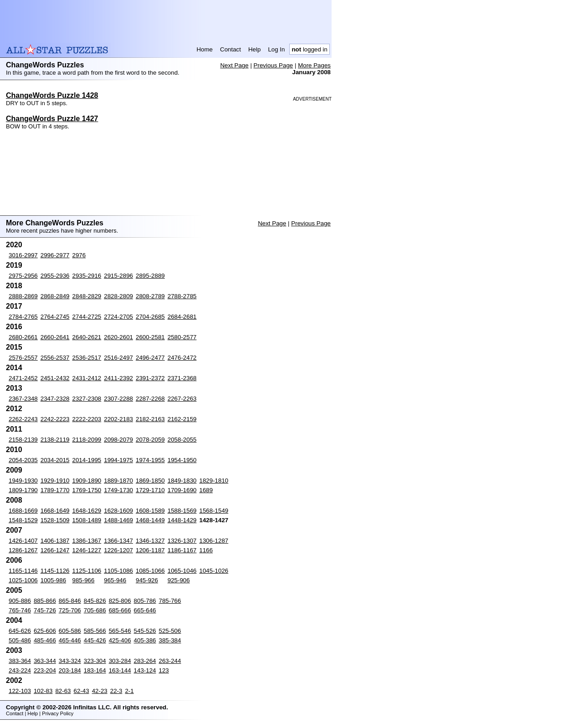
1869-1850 (150, 481)
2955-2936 (55, 276)
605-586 (70, 631)
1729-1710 (150, 490)
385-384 (170, 640)
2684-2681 (182, 317)
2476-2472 (182, 358)
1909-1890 (87, 481)
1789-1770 (55, 490)
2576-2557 (23, 358)
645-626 (20, 631)
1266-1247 (55, 550)
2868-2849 (55, 296)
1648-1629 (87, 511)
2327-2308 (87, 399)
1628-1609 (118, 511)
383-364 (20, 661)
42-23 (100, 691)
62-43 (82, 691)
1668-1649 (55, 511)
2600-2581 (150, 337)
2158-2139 (23, 440)
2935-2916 (87, 276)
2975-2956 (23, 276)
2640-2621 (87, 337)
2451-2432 (55, 378)
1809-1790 (23, 490)
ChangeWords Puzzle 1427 (52, 119)
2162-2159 (182, 419)
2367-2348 (23, 399)
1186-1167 (182, 550)
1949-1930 (23, 481)
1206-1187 (150, 550)
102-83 (43, 691)
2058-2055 (182, 440)
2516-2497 (118, 358)
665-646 (145, 610)
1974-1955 (150, 460)
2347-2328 (55, 399)
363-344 (45, 661)
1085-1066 (150, 571)
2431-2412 (87, 378)
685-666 (120, 610)
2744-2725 (87, 317)
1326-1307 (182, 541)
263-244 (170, 661)
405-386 (145, 640)
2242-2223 (55, 419)
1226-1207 (118, 550)
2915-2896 (118, 276)
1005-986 (53, 580)
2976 (79, 255)
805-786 (145, 601)
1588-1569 (182, 511)
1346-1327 (150, 541)
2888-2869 (23, 296)
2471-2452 (23, 378)
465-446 (70, 640)
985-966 (84, 580)
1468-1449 (150, 520)
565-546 (120, 631)
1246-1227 (87, 550)
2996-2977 (55, 255)
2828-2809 (118, 296)
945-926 (147, 580)
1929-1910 (55, 481)
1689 (206, 490)
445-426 (95, 640)
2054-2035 (23, 460)
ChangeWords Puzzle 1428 (52, 95)
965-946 (115, 580)
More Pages (314, 65)
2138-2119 (55, 440)
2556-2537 (55, 358)
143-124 (145, 670)
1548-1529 (23, 520)
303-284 (120, 661)
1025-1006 (23, 580)
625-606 (45, 631)
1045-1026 (214, 571)
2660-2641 (55, 337)
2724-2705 (118, 317)
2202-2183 (118, 419)
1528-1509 (55, 520)
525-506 (170, 631)
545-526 (145, 631)
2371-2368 (182, 378)
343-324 (70, 661)
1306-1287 (214, 541)
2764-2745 (55, 317)
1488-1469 (118, 520)
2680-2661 (23, 337)
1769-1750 (87, 490)
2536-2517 (87, 358)
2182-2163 (150, 419)
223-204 (45, 670)
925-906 (179, 580)
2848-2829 (87, 296)
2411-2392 (118, 378)
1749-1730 (118, 490)
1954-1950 (182, 460)
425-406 (120, 640)
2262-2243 (23, 419)
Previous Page (274, 65)
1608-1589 (150, 511)
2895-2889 (150, 276)
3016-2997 (23, 255)
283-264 (145, 661)
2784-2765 (23, 317)
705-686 (95, 610)
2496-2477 (150, 358)
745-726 (45, 610)
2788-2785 (182, 296)
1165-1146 (23, 571)
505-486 (20, 640)
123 (164, 670)
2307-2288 (118, 399)
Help (254, 49)
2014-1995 (87, 460)
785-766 (170, 601)
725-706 (70, 610)
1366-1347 (118, 541)
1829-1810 (214, 481)
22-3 (116, 691)
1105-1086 (118, 571)
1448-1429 (182, 520)
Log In (276, 49)
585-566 (95, 631)
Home (205, 49)
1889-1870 (118, 481)
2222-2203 (87, 419)
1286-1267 (23, 550)
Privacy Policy (58, 713)
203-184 (70, 670)
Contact (230, 49)
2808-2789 (150, 296)
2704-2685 (150, 317)
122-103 (20, 691)
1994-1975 (118, 460)
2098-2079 (118, 440)
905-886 (20, 601)
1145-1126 (55, 571)
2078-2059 (150, 440)
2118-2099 (87, 440)
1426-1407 (23, 541)
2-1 (129, 691)
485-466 (45, 640)
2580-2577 (182, 337)
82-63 (63, 691)
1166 (206, 550)
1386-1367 (87, 541)
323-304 (95, 661)
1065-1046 (182, 571)
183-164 (95, 670)
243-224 (20, 670)
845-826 (95, 601)
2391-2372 (150, 378)
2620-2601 (118, 337)
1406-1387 (55, 541)
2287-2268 (150, 399)
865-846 (70, 601)
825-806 (120, 601)
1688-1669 (23, 511)
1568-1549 (214, 511)
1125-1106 (87, 571)
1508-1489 (87, 520)
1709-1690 (182, 490)
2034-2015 (55, 460)
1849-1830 (182, 481)
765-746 (20, 610)
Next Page (234, 65)
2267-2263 (182, 399)
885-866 (45, 601)
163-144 (120, 670)
